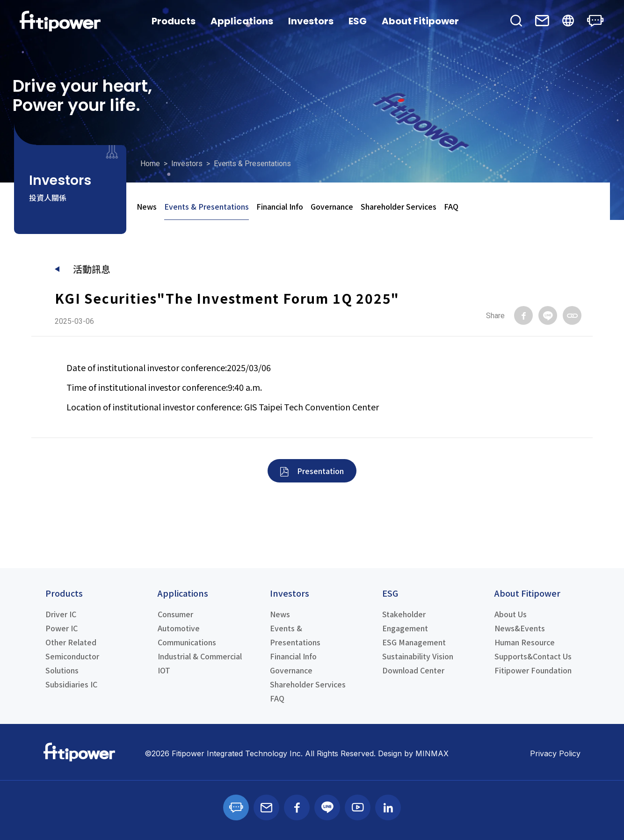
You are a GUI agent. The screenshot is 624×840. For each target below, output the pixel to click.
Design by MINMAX (413, 753)
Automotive (179, 628)
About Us (511, 614)
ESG (358, 21)
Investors (311, 21)
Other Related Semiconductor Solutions (72, 656)
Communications (187, 642)
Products (174, 21)
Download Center (413, 670)
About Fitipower (420, 21)
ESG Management (414, 642)
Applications (242, 21)
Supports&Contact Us (533, 656)
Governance (332, 206)
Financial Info (280, 206)
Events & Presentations (207, 206)
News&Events (520, 628)
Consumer (175, 614)
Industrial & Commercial (200, 656)
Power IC (62, 628)
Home (150, 164)
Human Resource (525, 642)
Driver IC (61, 614)
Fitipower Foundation (533, 670)
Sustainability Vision (418, 656)
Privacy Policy (555, 753)
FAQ (451, 206)
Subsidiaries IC (71, 684)
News (147, 206)
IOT (164, 670)
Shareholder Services (399, 206)
